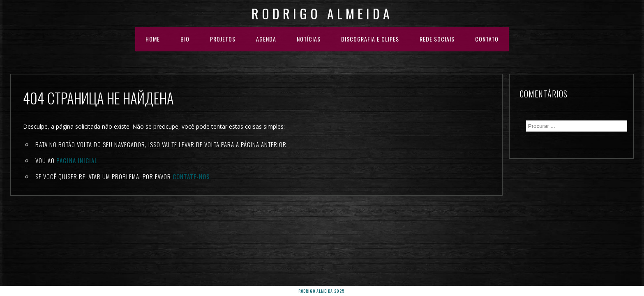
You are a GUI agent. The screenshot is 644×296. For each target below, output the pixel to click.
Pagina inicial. (78, 160)
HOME (153, 39)
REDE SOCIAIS (437, 39)
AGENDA (266, 39)
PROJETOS (223, 39)
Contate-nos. (192, 176)
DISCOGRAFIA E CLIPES (370, 39)
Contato (487, 39)
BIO (185, 39)
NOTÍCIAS (309, 39)
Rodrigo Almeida (322, 13)
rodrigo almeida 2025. (322, 291)
